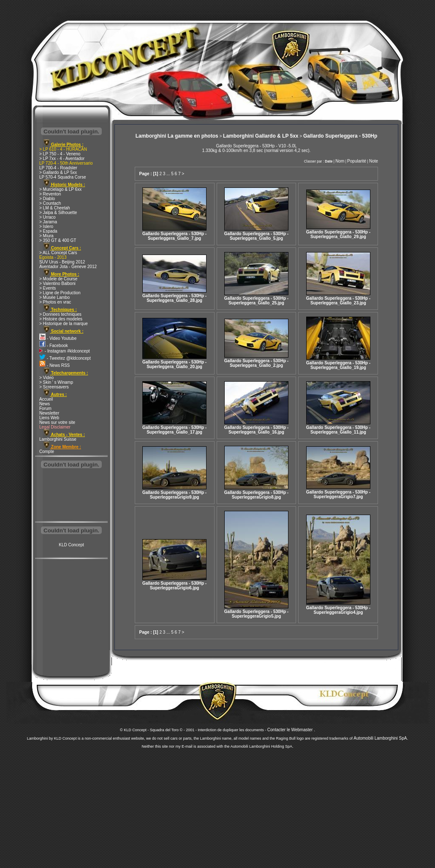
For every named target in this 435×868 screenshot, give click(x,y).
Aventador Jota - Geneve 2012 (68, 267)
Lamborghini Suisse (58, 439)
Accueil (46, 399)
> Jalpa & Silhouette (58, 213)
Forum (45, 408)
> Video (46, 378)
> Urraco (48, 217)
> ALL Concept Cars (58, 253)
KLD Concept (71, 545)
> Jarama (48, 222)
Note (374, 161)
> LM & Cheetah (55, 208)
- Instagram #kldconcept (65, 351)
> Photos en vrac (55, 302)
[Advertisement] (71, 496)
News (45, 404)
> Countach (50, 203)
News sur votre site (57, 422)
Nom (340, 161)
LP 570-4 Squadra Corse (63, 177)
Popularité (357, 161)
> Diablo (47, 199)
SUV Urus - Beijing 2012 (62, 262)
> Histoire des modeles (61, 319)
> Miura (46, 236)
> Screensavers (54, 387)
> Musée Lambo (54, 297)
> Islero (46, 226)
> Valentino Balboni (57, 283)
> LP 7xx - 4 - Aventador (62, 159)
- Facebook (54, 346)
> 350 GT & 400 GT (58, 240)
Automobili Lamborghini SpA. (381, 738)
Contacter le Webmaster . (291, 730)
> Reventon (50, 194)
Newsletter (49, 413)
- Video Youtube (58, 338)
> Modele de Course (58, 279)
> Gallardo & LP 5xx (58, 172)
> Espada (48, 231)
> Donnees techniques (60, 314)
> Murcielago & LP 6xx (60, 189)
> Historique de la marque (64, 324)
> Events (48, 288)
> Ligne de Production (60, 293)
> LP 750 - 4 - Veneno (60, 154)
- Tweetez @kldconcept (65, 358)
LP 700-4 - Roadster (58, 168)
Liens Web (49, 418)
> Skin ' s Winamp (56, 382)
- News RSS (54, 365)
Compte (47, 452)
